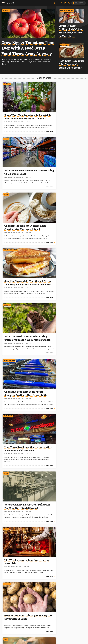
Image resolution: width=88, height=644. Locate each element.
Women (47, 625)
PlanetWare (14, 623)
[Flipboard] (65, 4)
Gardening (7, 10)
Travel (63, 195)
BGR (8, 618)
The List (75, 623)
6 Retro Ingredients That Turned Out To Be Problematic (72, 549)
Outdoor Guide (77, 620)
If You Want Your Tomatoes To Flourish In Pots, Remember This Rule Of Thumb (14, 105)
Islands (27, 620)
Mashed (48, 620)
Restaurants (65, 44)
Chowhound (15, 618)
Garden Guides (52, 618)
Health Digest (75, 618)
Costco (35, 82)
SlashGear (40, 623)
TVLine (40, 625)
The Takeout (32, 625)
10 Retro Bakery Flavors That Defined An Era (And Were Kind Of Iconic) (43, 218)
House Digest (11, 620)
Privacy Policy (48, 605)
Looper (41, 620)
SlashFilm (32, 623)
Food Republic (41, 618)
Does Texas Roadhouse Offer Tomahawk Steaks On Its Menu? (73, 63)
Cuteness (24, 618)
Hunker (20, 620)
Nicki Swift (66, 620)
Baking (63, 82)
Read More (22, 131)
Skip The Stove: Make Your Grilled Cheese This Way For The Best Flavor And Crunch (15, 161)
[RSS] (69, 4)
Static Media (34, 609)
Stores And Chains (66, 138)
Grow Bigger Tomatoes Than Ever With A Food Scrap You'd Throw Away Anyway (29, 48)
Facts (34, 251)
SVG (47, 623)
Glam (60, 618)
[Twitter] (62, 4)
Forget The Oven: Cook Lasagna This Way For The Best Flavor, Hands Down (43, 383)
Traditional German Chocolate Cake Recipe (15, 549)
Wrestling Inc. (56, 625)
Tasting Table (54, 623)
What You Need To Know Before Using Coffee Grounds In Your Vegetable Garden (43, 161)
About (37, 605)
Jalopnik (34, 620)
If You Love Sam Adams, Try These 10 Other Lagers (14, 380)
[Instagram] (54, 4)
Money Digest (57, 620)
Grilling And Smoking (68, 10)
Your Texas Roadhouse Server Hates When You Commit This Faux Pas (15, 218)
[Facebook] (58, 4)
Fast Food (35, 308)
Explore (31, 618)
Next (48, 588)
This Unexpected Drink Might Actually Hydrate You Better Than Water (71, 383)
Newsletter (79, 3)
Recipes (6, 530)
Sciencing (23, 623)
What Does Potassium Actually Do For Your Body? (72, 496)
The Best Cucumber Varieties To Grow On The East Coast (72, 327)
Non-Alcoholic (65, 361)
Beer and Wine (8, 361)
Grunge (66, 618)
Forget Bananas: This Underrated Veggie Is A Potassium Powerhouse (71, 274)
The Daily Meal (66, 623)
